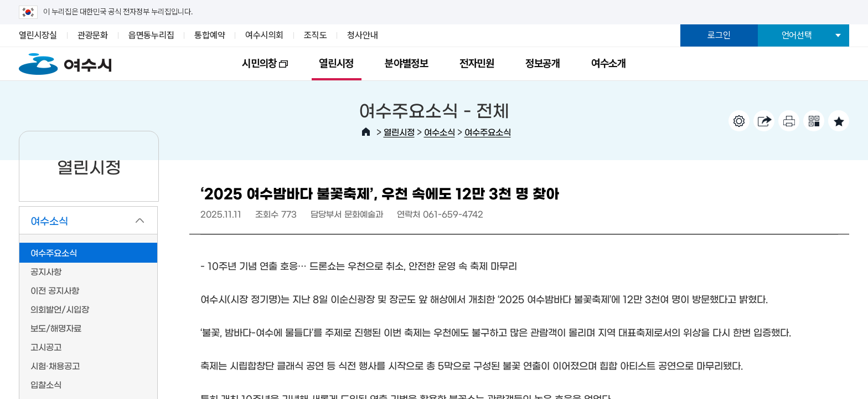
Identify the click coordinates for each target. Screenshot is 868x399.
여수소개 (609, 63)
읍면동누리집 (151, 35)
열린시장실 (38, 35)
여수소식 (440, 132)
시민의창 (257, 69)
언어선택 (797, 35)
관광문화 (93, 35)
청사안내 (362, 35)
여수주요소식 (488, 132)
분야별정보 (407, 63)
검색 (788, 62)
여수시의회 (264, 35)
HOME (366, 132)
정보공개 (543, 63)
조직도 (315, 35)
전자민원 (477, 63)
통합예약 (210, 35)
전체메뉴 (829, 62)
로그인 (719, 35)
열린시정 (336, 63)
